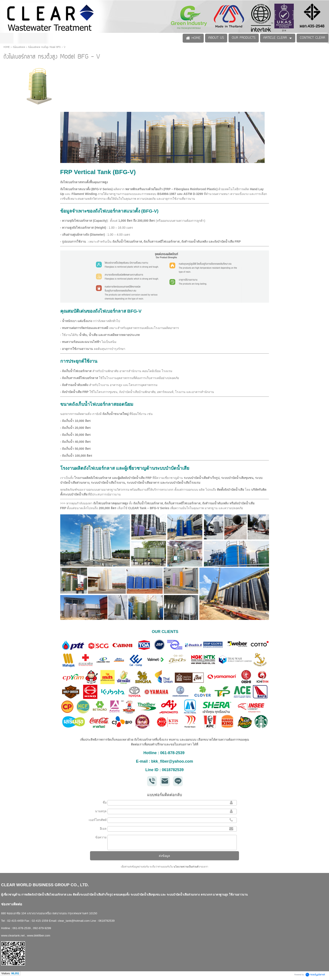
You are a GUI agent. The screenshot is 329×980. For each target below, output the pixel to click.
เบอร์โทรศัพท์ (98, 820)
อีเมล (103, 829)
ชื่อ (105, 802)
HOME (7, 47)
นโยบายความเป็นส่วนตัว (187, 867)
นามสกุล (101, 811)
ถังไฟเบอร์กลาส (19, 47)
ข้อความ (101, 837)
